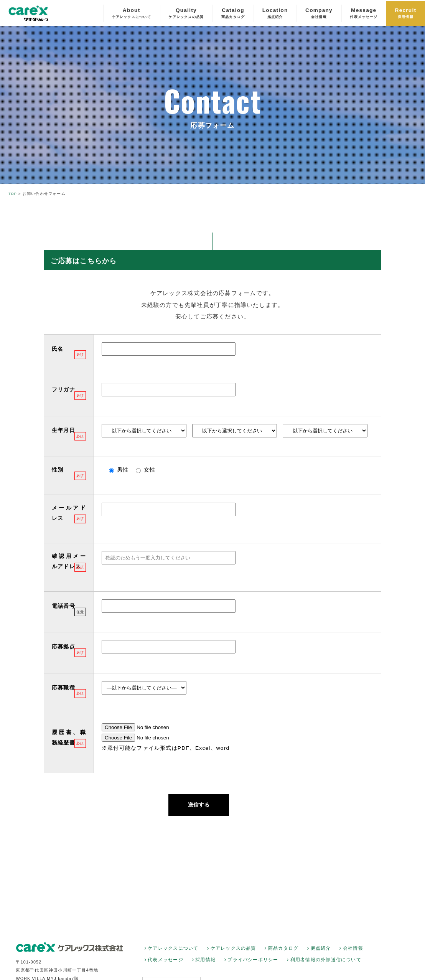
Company (319, 14)
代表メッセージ (166, 965)
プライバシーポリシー (253, 965)
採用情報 (205, 965)
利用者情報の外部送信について (326, 965)
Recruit (406, 14)
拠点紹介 (321, 954)
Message (364, 14)
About (132, 14)
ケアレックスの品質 (233, 954)
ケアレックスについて (173, 954)
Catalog (233, 14)
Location (275, 14)
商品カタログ (283, 954)
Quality (186, 14)
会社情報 (353, 954)
